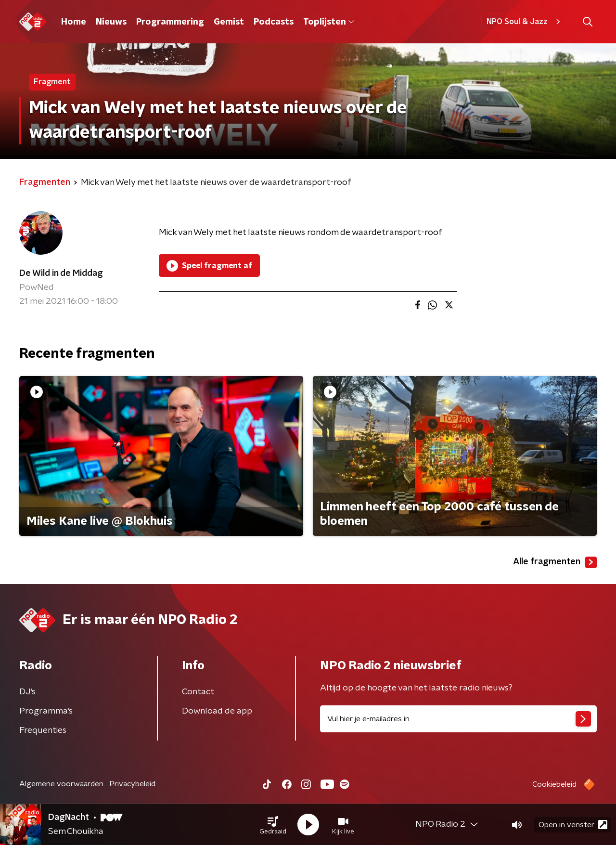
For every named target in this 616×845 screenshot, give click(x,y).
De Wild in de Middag (61, 273)
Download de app (217, 711)
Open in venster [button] (573, 825)
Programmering (170, 22)
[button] (273, 825)
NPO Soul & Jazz (525, 22)
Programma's (46, 711)
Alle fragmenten (555, 562)
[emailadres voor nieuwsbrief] (458, 719)
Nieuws (111, 22)
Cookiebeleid (554, 784)
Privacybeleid (132, 784)
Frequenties (43, 730)
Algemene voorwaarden (61, 784)
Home (74, 22)
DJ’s (27, 692)
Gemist (229, 22)
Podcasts (274, 22)
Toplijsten (329, 22)
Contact (198, 692)
